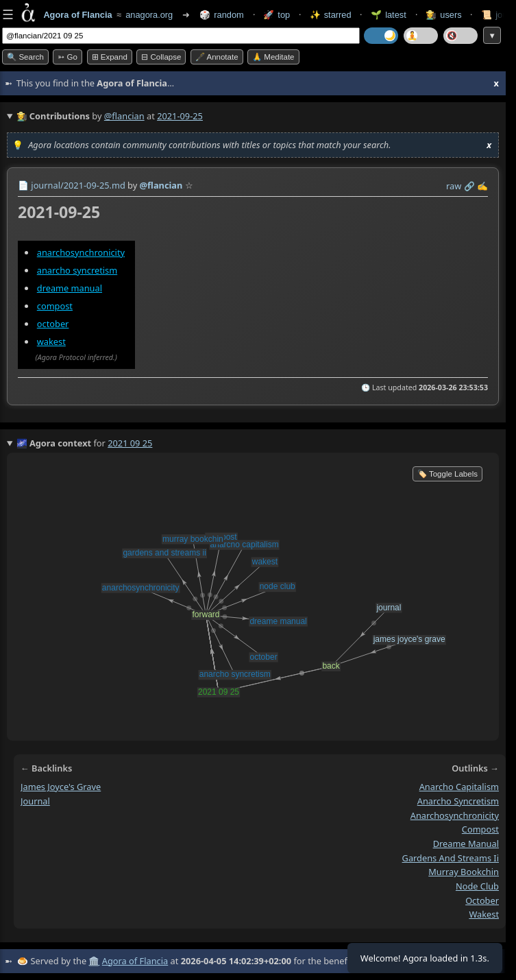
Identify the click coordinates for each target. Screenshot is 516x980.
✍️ (482, 186)
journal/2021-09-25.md (78, 185)
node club (477, 886)
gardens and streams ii (451, 857)
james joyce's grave (61, 787)
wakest (51, 342)
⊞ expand (110, 57)
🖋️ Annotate (217, 57)
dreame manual (70, 288)
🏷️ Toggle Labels (447, 474)
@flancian (124, 116)
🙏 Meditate (273, 57)
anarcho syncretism (77, 270)
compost (55, 306)
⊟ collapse (161, 57)
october (53, 324)
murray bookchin (464, 872)
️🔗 (469, 186)
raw (454, 186)
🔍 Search (25, 57)
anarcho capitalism (459, 787)
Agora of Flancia (135, 961)
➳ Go (67, 57)
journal (35, 800)
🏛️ (94, 961)
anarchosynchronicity (81, 252)
